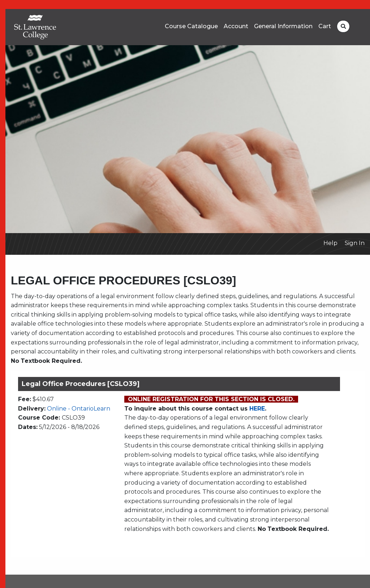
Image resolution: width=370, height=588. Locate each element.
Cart (325, 26)
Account (236, 26)
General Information (283, 26)
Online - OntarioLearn (79, 409)
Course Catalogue (191, 26)
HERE (257, 409)
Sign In (355, 243)
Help (330, 243)
